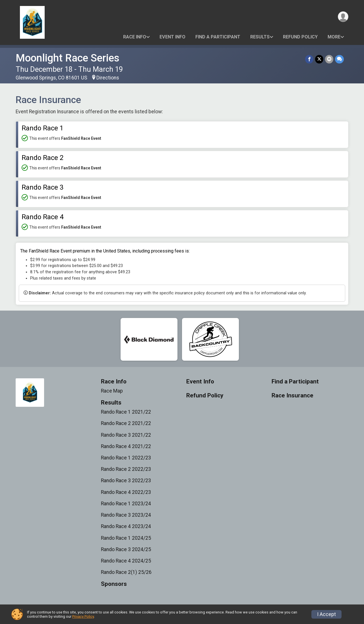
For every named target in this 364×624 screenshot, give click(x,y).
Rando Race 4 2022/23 (126, 492)
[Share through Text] (339, 59)
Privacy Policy (83, 616)
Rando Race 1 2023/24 (126, 504)
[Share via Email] (329, 59)
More (334, 37)
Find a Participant (218, 37)
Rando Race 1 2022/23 (126, 458)
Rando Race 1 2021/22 (126, 412)
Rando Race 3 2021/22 (126, 435)
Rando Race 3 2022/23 (126, 481)
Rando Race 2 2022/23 (126, 469)
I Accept (326, 614)
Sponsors (114, 584)
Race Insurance (292, 396)
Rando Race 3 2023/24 (126, 515)
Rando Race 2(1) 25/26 (126, 572)
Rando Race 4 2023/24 (126, 526)
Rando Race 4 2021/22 (126, 446)
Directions (108, 78)
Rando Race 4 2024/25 (126, 561)
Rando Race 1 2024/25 (126, 538)
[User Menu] (343, 17)
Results (260, 37)
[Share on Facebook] (309, 59)
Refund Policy (300, 37)
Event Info (172, 37)
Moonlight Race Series (68, 58)
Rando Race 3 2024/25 (126, 549)
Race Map (112, 391)
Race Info (135, 37)
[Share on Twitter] (319, 59)
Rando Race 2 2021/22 (126, 423)
